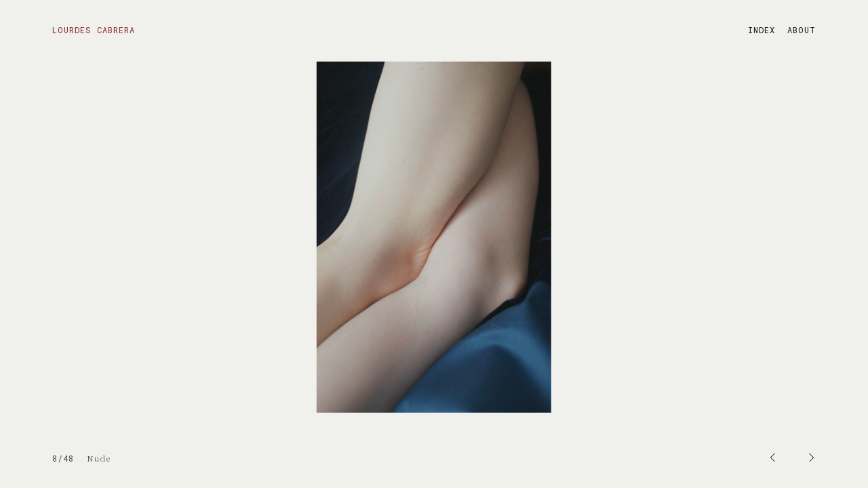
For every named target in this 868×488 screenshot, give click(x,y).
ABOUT (802, 30)
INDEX (762, 30)
